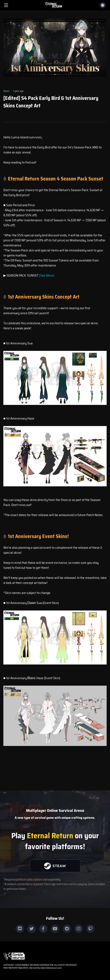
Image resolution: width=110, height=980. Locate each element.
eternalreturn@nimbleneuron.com (46, 968)
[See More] (47, 275)
